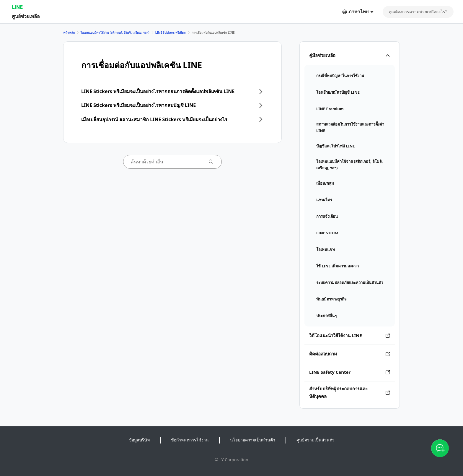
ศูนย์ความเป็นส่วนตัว (316, 440)
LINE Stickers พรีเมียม (171, 33)
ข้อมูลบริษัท (139, 440)
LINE (17, 7)
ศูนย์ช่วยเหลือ (26, 16)
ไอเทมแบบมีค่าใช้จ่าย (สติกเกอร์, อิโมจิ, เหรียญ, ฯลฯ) (115, 33)
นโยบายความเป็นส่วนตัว (253, 440)
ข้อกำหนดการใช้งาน (190, 440)
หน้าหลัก (69, 33)
